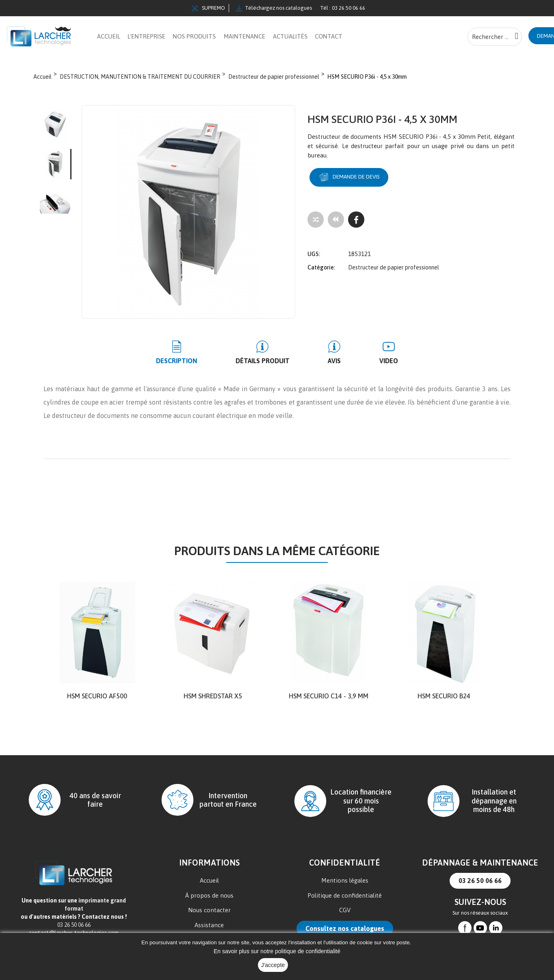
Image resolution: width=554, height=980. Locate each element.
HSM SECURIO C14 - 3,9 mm (329, 696)
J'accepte (273, 965)
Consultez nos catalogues (345, 929)
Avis (329, 361)
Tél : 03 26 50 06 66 (343, 8)
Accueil (209, 881)
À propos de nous (209, 896)
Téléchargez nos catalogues (274, 8)
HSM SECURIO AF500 (97, 696)
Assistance (209, 925)
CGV (345, 910)
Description (195, 361)
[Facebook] (356, 220)
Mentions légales (345, 881)
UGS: (314, 250)
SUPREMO (208, 8)
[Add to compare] (316, 220)
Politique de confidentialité (345, 896)
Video (371, 361)
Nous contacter (209, 910)
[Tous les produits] (336, 220)
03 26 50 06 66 (480, 881)
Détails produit (269, 361)
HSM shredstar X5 (213, 696)
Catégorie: (321, 263)
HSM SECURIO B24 (444, 696)
